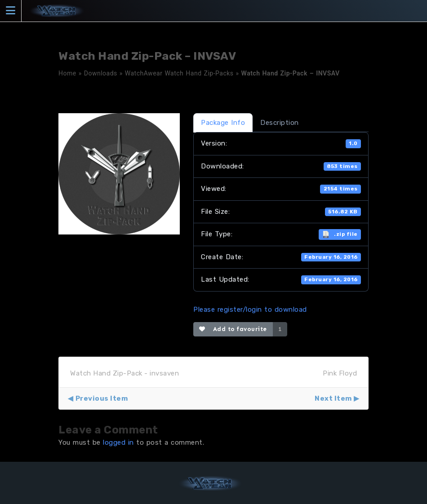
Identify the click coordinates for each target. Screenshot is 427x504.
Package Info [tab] (223, 123)
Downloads (101, 73)
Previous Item (102, 398)
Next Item (333, 398)
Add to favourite (233, 329)
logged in (118, 442)
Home (67, 73)
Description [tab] (280, 123)
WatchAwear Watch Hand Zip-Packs (179, 73)
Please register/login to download (250, 309)
